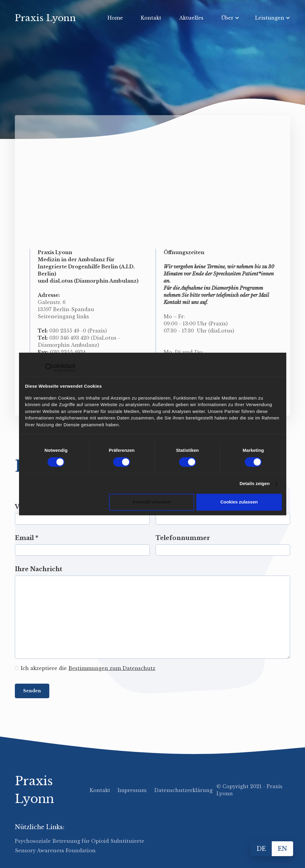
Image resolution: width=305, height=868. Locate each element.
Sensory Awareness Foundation (55, 850)
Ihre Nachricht (39, 569)
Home (115, 18)
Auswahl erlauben (151, 502)
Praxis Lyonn (34, 790)
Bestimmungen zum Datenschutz (112, 668)
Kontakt (151, 18)
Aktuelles (191, 18)
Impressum (132, 790)
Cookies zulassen (239, 502)
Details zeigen (255, 483)
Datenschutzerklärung (183, 790)
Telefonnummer (183, 538)
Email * (27, 538)
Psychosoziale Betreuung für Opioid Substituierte (80, 841)
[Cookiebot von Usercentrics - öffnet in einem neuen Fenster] (49, 368)
